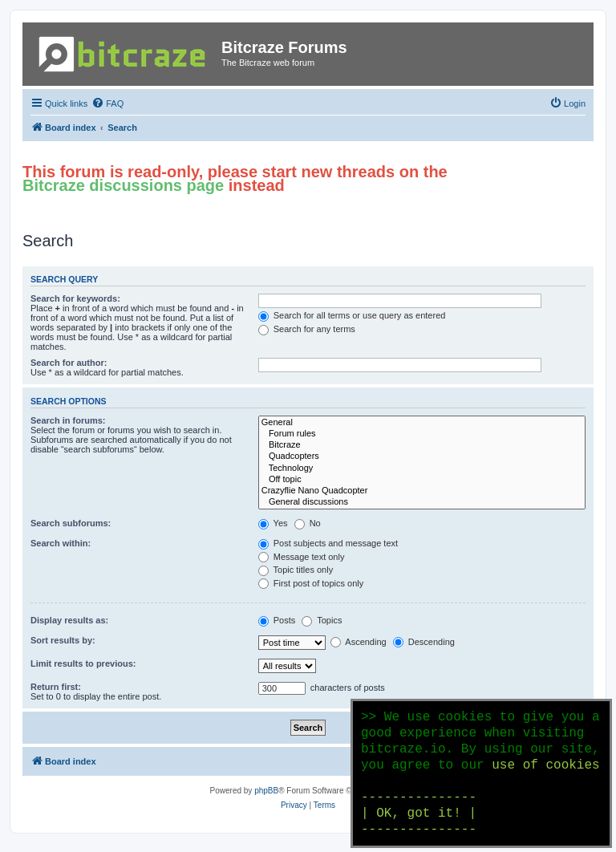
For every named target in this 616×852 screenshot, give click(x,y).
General (422, 423)
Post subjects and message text (328, 543)
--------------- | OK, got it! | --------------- (419, 813)
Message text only (302, 557)
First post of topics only (311, 583)
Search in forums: (68, 420)
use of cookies (545, 765)
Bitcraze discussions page (123, 185)
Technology (422, 469)
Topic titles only (296, 570)
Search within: (61, 543)
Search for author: (69, 363)
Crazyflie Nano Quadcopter (422, 491)
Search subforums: (71, 523)
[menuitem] (107, 103)
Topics (322, 620)
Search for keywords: (75, 298)
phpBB (266, 791)
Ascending (359, 642)
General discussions (422, 502)
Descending (424, 642)
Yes (273, 523)
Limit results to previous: (83, 663)
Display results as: (69, 620)
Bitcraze (422, 445)
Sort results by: (63, 640)
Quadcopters (422, 456)
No (308, 523)
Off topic (422, 480)
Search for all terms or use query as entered (352, 315)
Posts (277, 620)
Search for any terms (307, 329)
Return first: (56, 687)
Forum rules (422, 434)
